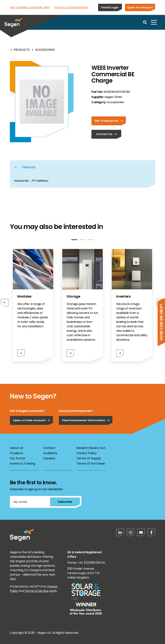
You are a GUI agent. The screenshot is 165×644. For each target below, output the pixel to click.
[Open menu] (154, 22)
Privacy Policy (87, 453)
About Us (16, 448)
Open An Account (140, 7)
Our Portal (17, 458)
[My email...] (30, 502)
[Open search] (145, 22)
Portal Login (110, 7)
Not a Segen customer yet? (30, 7)
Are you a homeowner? (71, 7)
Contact (49, 448)
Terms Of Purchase (91, 464)
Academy (50, 453)
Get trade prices (109, 121)
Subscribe (65, 502)
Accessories (45, 50)
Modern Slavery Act (91, 448)
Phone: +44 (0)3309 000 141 (86, 563)
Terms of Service (37, 591)
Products (22, 50)
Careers (49, 458)
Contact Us (106, 134)
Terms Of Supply (89, 458)
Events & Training (23, 464)
